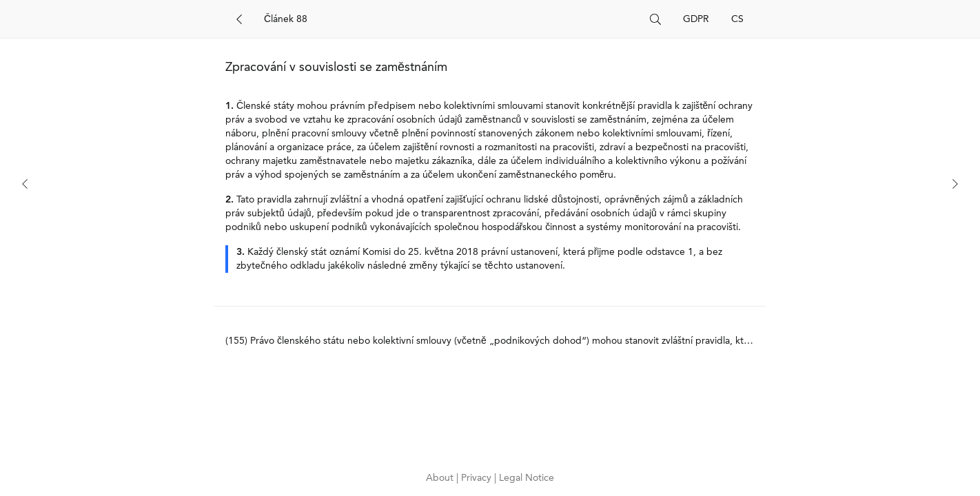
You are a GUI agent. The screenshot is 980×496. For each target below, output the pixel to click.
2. (229, 200)
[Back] (239, 19)
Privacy (478, 478)
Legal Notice (527, 478)
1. (229, 106)
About (441, 478)
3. (241, 252)
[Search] (451, 19)
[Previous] (25, 184)
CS (737, 19)
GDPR (696, 19)
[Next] (955, 184)
